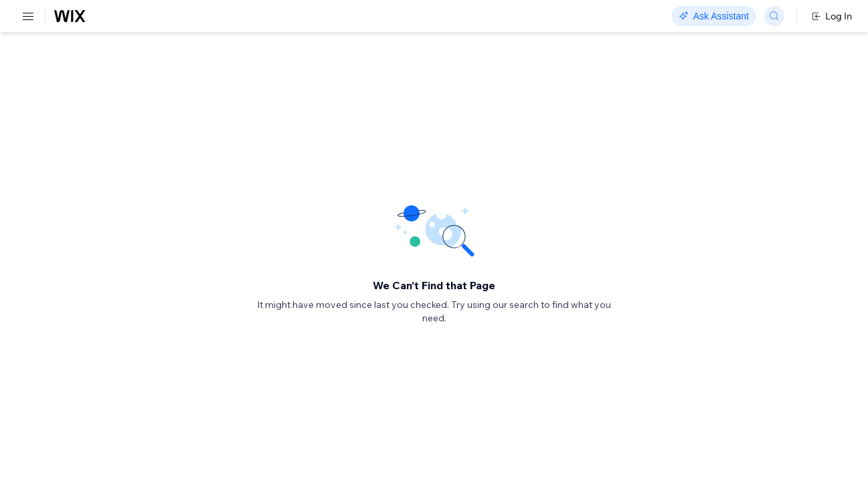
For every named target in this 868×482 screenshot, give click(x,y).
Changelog (462, 17)
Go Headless (289, 17)
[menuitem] (93, 65)
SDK (137, 78)
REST (50, 78)
